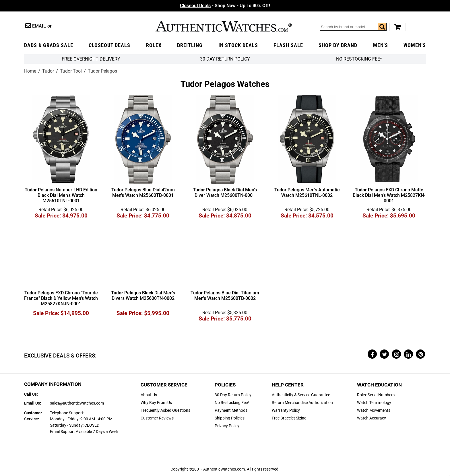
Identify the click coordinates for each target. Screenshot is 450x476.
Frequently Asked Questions (165, 410)
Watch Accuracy (372, 418)
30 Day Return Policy (233, 395)
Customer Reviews (157, 418)
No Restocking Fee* (359, 59)
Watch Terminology (374, 403)
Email (39, 26)
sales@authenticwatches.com (77, 403)
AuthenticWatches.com (224, 26)
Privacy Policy (227, 426)
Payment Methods (231, 410)
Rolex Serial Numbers (376, 395)
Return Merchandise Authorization (302, 403)
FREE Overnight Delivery (91, 59)
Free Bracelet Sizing (289, 418)
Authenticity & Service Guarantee (301, 395)
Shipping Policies (230, 418)
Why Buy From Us (156, 403)
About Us (149, 395)
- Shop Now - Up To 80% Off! (225, 6)
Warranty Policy (286, 410)
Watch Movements (374, 410)
